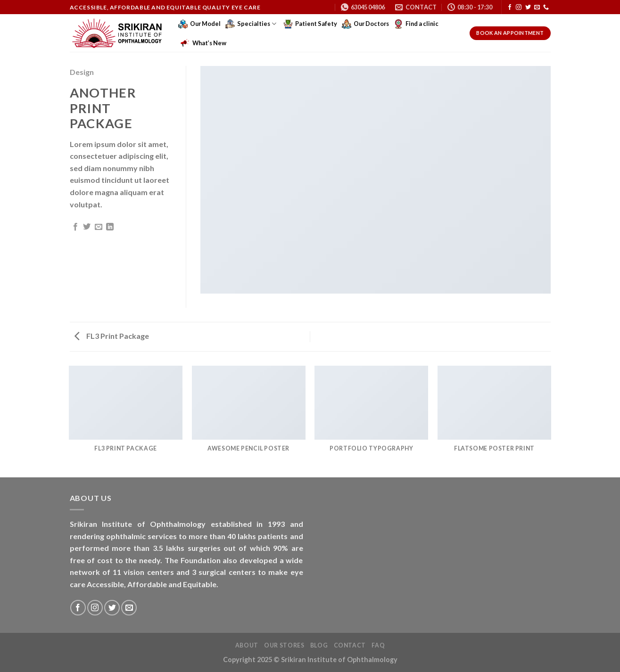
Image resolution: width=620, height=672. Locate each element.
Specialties (251, 24)
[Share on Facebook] (75, 227)
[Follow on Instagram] (519, 8)
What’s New (203, 43)
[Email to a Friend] (99, 227)
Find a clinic (416, 24)
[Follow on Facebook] (510, 8)
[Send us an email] (537, 8)
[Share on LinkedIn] (110, 227)
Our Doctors (365, 24)
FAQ (378, 645)
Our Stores (284, 645)
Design (82, 72)
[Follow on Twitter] (528, 8)
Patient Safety (310, 24)
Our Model (199, 24)
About (247, 645)
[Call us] (546, 8)
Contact (350, 645)
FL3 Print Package (112, 336)
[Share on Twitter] (87, 227)
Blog (319, 645)
